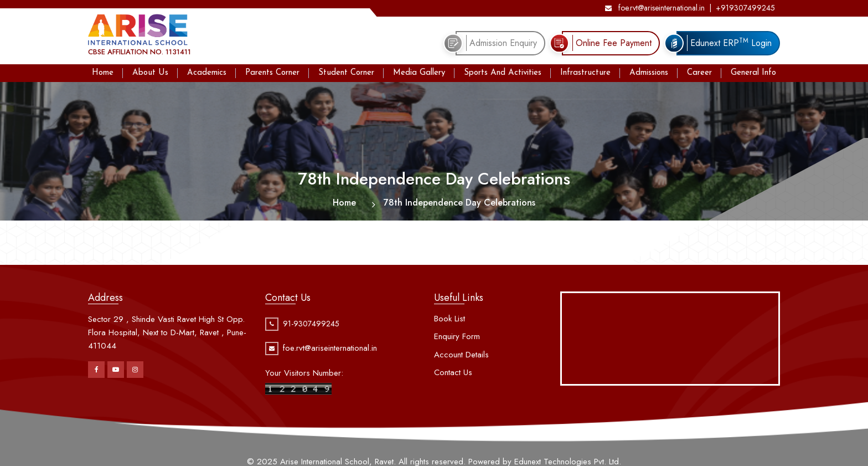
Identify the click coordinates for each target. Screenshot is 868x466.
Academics (207, 73)
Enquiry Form (457, 336)
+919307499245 (745, 8)
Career (699, 73)
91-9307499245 (311, 324)
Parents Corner (272, 73)
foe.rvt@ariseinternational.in (655, 8)
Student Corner (346, 73)
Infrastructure (585, 73)
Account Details (461, 355)
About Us (150, 73)
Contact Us (453, 372)
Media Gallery (419, 73)
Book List (449, 319)
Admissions (649, 73)
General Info (753, 73)
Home (103, 73)
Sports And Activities (503, 73)
